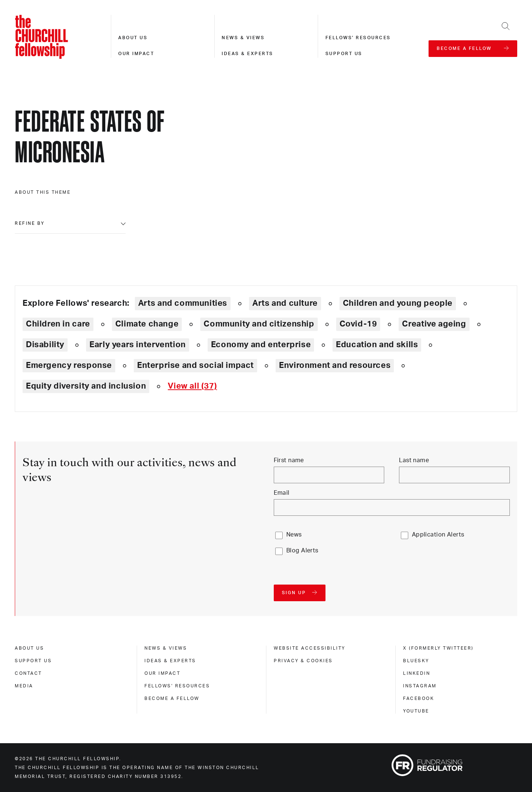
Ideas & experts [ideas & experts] (170, 661)
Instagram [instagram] (420, 686)
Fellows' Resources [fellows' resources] (177, 686)
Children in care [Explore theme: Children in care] (58, 324)
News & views (243, 38)
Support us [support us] (33, 661)
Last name (414, 460)
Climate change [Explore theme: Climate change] (147, 324)
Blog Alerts (302, 551)
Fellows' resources (358, 38)
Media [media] (24, 686)
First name (289, 460)
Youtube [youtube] (416, 711)
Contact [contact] (28, 673)
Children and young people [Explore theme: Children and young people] (398, 303)
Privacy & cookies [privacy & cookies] (303, 661)
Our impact (136, 54)
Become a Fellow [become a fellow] (172, 698)
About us (133, 38)
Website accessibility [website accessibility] (310, 648)
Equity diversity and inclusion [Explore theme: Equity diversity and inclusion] (86, 386)
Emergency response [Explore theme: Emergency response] (69, 365)
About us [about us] (29, 648)
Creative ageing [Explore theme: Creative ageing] (434, 324)
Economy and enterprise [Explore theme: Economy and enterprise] (261, 345)
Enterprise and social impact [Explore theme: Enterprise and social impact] (195, 365)
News (294, 535)
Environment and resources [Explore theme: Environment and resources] (335, 365)
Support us (344, 54)
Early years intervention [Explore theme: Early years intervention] (138, 345)
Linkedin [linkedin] (417, 673)
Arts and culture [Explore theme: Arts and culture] (285, 303)
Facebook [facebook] (419, 698)
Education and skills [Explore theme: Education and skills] (377, 345)
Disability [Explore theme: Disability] (45, 345)
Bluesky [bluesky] (416, 661)
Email (282, 493)
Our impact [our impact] (162, 673)
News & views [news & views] (166, 648)
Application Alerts (438, 535)
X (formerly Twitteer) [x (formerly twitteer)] (438, 648)
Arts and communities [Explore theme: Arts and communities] (183, 303)
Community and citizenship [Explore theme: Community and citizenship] (259, 324)
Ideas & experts (248, 54)
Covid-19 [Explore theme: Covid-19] (358, 324)
